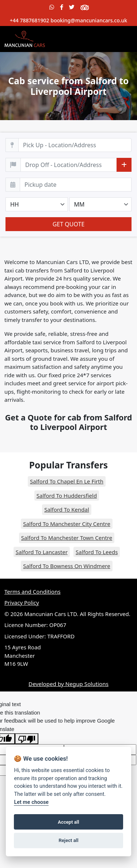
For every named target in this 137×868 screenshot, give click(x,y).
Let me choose (31, 802)
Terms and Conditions (33, 591)
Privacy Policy (22, 602)
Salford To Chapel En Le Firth (67, 481)
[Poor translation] (27, 739)
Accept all (68, 822)
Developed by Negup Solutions (68, 684)
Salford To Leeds (97, 552)
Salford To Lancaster (42, 552)
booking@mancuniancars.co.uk (89, 20)
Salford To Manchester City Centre (67, 524)
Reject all (68, 840)
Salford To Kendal (67, 509)
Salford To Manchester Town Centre (67, 538)
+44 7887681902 (30, 20)
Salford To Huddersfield (67, 496)
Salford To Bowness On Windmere (66, 566)
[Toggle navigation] (122, 39)
